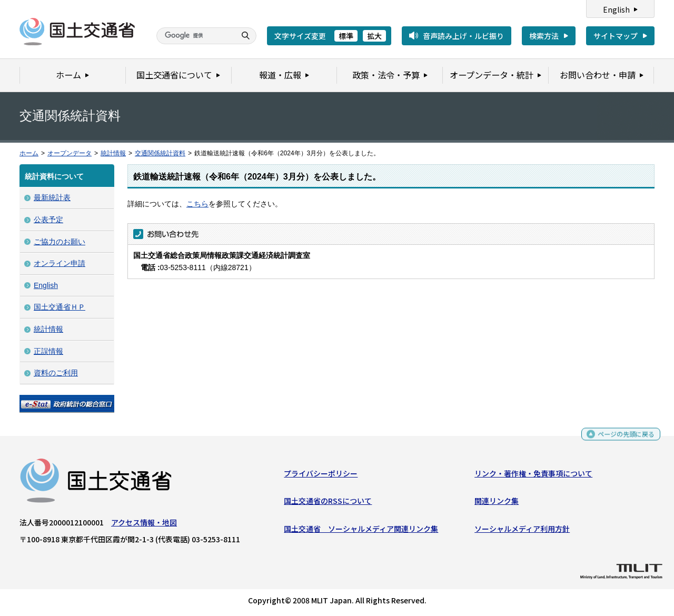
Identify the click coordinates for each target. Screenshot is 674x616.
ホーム (29, 153)
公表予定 (48, 220)
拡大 (374, 36)
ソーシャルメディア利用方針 (522, 531)
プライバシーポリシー (321, 476)
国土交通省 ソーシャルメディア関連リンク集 (361, 531)
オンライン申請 (60, 263)
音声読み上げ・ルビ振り (463, 36)
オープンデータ (70, 153)
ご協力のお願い (60, 242)
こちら (197, 204)
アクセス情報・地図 (144, 525)
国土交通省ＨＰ (60, 307)
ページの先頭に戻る (622, 438)
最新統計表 (52, 197)
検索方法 (544, 36)
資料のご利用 (56, 373)
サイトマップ (616, 36)
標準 (346, 36)
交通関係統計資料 (160, 153)
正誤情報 (48, 351)
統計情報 (113, 153)
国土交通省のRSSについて (328, 503)
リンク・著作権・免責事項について (533, 476)
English (616, 9)
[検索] (195, 36)
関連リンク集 (497, 503)
